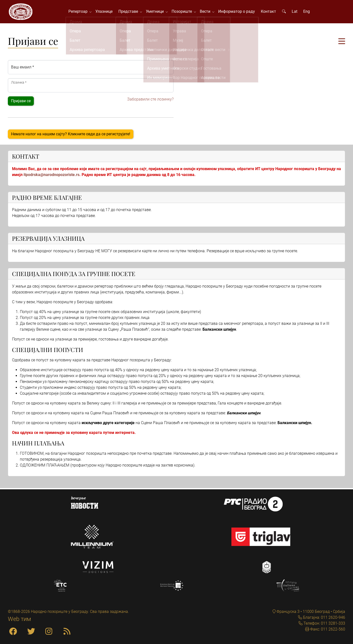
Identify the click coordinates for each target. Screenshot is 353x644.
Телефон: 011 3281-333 (324, 623)
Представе (130, 12)
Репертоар (80, 12)
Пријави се (21, 102)
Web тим (19, 619)
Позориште (184, 12)
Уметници (157, 12)
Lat (296, 12)
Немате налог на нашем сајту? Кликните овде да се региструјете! (71, 135)
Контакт (269, 12)
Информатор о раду (238, 12)
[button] (342, 43)
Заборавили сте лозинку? (150, 100)
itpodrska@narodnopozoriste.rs (51, 176)
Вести (207, 12)
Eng (308, 12)
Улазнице (105, 12)
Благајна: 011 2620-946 (324, 617)
